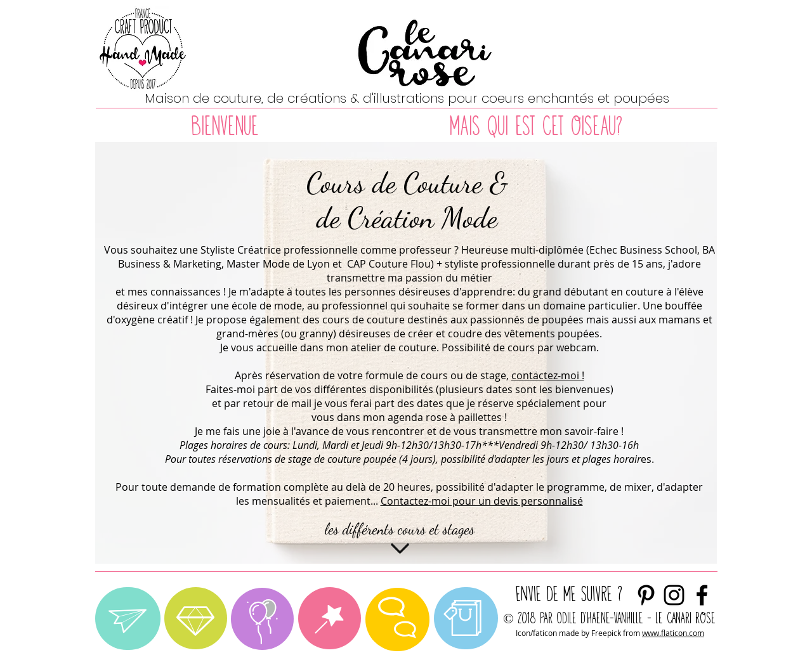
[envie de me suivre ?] (674, 595)
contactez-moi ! (548, 375)
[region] (128, 619)
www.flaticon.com (673, 633)
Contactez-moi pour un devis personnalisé (482, 501)
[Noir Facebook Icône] (702, 595)
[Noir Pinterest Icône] (646, 595)
